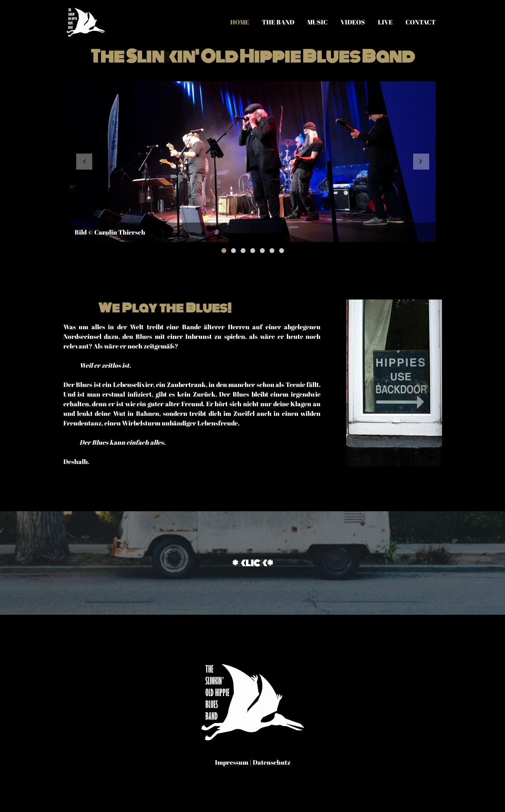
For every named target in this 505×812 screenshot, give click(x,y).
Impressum (232, 762)
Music (317, 22)
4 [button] (253, 251)
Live (385, 22)
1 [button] (224, 251)
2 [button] (233, 251)
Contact (421, 22)
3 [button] (243, 251)
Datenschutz (272, 762)
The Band (278, 22)
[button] (84, 162)
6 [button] (272, 251)
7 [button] (282, 251)
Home (240, 22)
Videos (353, 22)
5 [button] (262, 251)
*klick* (253, 563)
